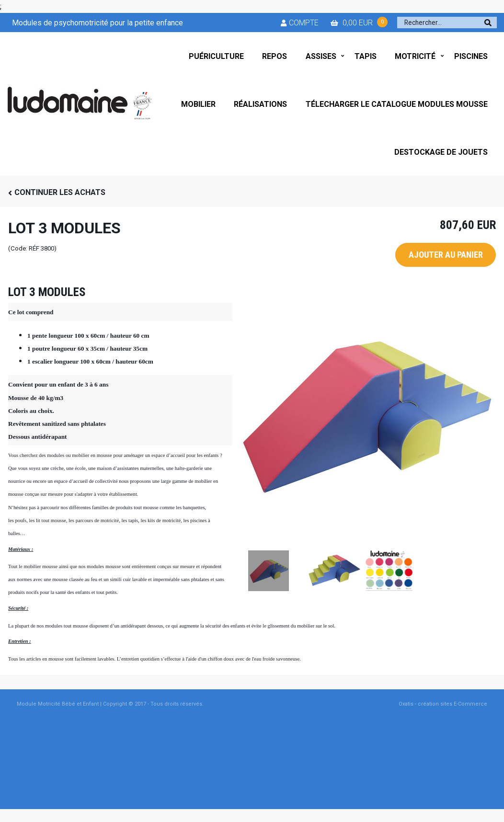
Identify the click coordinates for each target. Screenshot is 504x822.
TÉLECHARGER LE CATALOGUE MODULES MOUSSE (397, 104)
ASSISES (321, 56)
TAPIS (366, 56)
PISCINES (471, 56)
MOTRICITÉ (415, 56)
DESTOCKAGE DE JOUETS (441, 152)
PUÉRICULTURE (216, 56)
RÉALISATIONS (260, 104)
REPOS (275, 56)
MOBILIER (198, 104)
